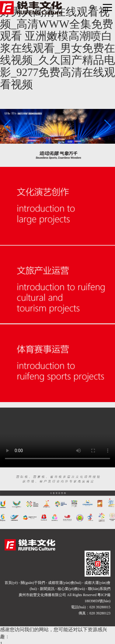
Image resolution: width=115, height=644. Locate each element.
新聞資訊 (47, 589)
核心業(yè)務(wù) (71, 589)
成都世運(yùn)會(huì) (65, 583)
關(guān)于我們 (33, 583)
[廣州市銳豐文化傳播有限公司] (31, 7)
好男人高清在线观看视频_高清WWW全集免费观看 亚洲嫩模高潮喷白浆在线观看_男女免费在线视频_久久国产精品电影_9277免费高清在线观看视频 (57, 48)
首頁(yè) (11, 583)
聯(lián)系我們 (99, 589)
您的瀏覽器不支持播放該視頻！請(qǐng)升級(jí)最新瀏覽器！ (57, 436)
